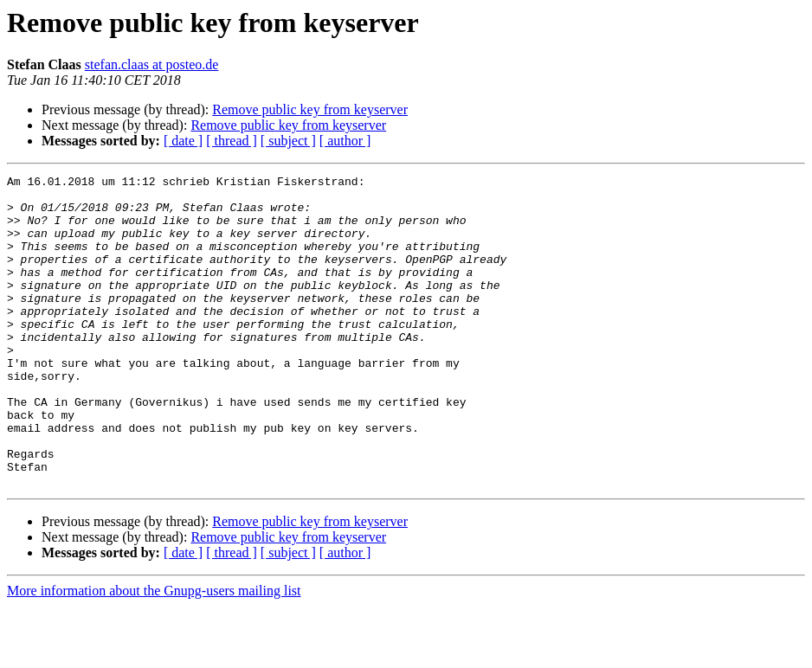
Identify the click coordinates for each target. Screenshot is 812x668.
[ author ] (345, 141)
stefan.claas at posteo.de (152, 64)
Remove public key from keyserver (310, 109)
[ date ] (183, 141)
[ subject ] (288, 141)
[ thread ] (232, 141)
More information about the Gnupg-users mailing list (154, 653)
